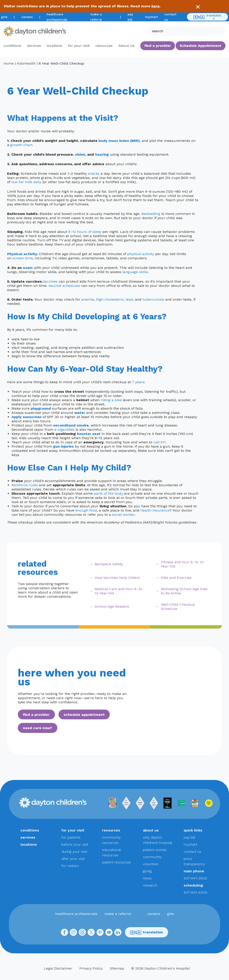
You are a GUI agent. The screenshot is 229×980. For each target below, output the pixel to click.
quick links (193, 830)
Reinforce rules (25, 485)
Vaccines (50, 281)
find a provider (158, 46)
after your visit (73, 859)
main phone (194, 871)
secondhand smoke (71, 425)
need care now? (37, 728)
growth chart (21, 145)
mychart (151, 17)
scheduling (193, 885)
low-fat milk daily (26, 182)
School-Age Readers (112, 606)
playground (41, 408)
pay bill (189, 837)
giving (147, 871)
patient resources (117, 862)
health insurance (155, 510)
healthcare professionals (76, 914)
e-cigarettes (64, 429)
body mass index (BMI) (119, 141)
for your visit (79, 46)
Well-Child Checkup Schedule (178, 607)
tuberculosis (153, 299)
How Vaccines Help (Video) (117, 578)
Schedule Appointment (201, 46)
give (4, 17)
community (152, 857)
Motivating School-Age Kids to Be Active (184, 591)
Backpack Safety (109, 564)
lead (129, 299)
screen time (23, 258)
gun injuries (63, 446)
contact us (192, 852)
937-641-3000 (195, 878)
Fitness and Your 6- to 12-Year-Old (183, 564)
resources (104, 46)
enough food (86, 510)
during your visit (74, 852)
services (34, 46)
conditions (12, 46)
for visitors (70, 866)
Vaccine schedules (64, 286)
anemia (88, 299)
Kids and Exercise (176, 578)
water (80, 413)
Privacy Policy (91, 968)
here (156, 6)
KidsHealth (26, 63)
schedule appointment (84, 715)
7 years (138, 382)
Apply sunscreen (27, 417)
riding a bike (111, 400)
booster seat (89, 434)
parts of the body (108, 493)
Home (9, 63)
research (150, 885)
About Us (127, 46)
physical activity (141, 254)
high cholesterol (110, 299)
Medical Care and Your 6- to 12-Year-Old (119, 591)
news (147, 878)
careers (27, 17)
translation (207, 17)
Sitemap (117, 968)
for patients (71, 837)
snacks (94, 174)
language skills (135, 272)
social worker (123, 515)
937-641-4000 (195, 892)
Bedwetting (151, 214)
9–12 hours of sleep (85, 232)
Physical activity (22, 254)
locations (54, 46)
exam (28, 268)
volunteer (151, 864)
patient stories (155, 850)
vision (80, 154)
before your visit (75, 844)
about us (151, 830)
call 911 (160, 442)
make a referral (118, 914)
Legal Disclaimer (58, 968)
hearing (102, 154)
